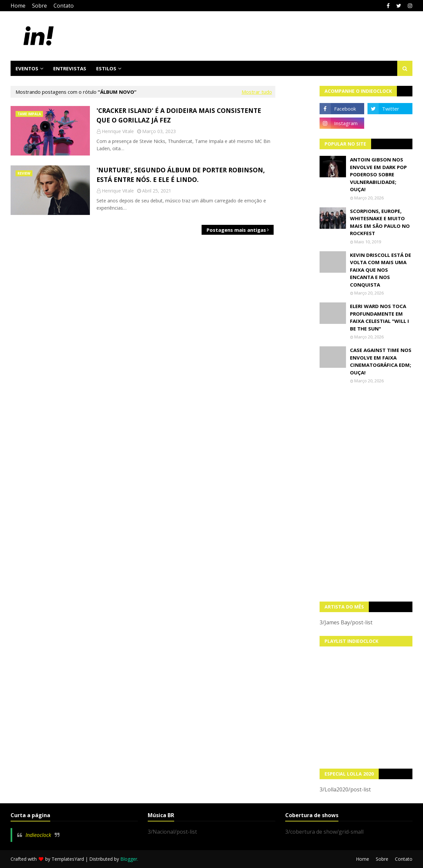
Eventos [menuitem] (27, 68)
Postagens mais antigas (236, 230)
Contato (64, 6)
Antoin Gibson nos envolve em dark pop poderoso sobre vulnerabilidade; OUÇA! (378, 174)
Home (18, 6)
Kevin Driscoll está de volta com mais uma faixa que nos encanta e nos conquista (381, 270)
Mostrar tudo (257, 92)
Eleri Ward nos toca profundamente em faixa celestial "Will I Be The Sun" (380, 317)
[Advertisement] (366, 493)
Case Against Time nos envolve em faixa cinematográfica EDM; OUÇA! (381, 361)
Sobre (39, 6)
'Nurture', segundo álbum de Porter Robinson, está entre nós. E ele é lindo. (181, 175)
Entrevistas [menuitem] (70, 68)
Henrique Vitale (118, 131)
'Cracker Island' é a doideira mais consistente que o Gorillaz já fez (179, 115)
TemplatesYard (68, 859)
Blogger (129, 859)
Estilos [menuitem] (106, 68)
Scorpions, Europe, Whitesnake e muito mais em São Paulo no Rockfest (380, 222)
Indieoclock (38, 835)
